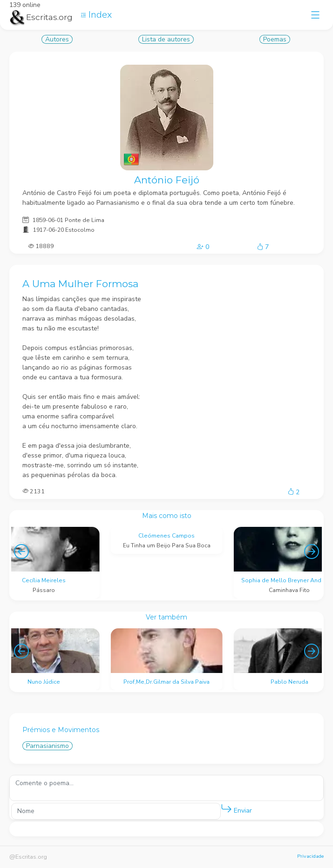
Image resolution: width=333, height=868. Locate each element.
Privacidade (310, 856)
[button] (226, 809)
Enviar (236, 809)
